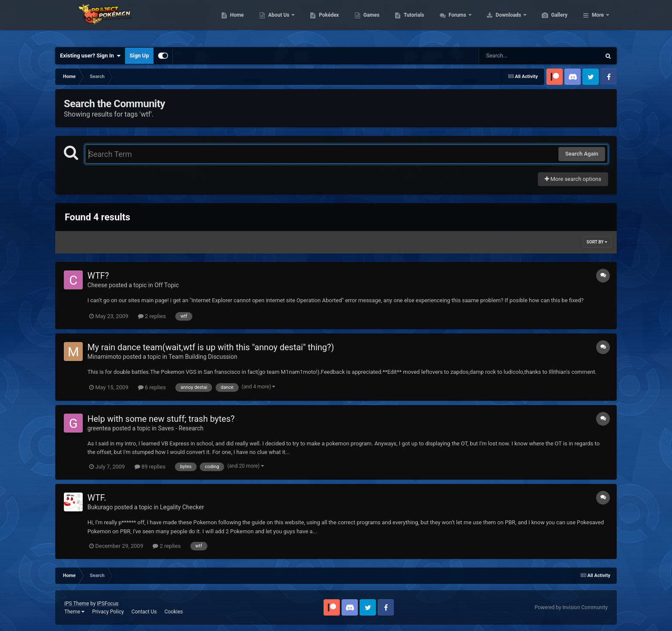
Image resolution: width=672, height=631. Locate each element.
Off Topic (166, 285)
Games (412, 21)
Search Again (582, 154)
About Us (320, 21)
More (598, 21)
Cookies (174, 612)
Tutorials (454, 21)
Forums (499, 21)
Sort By (597, 242)
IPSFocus (108, 604)
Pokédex (369, 21)
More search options (573, 179)
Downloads (550, 21)
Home (277, 21)
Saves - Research (181, 428)
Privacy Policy (108, 612)
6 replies (152, 387)
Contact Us (144, 612)
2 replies (152, 316)
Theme (74, 612)
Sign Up (139, 56)
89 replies (150, 467)
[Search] (518, 56)
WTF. (97, 498)
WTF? (98, 276)
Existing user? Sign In (90, 56)
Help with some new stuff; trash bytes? (161, 419)
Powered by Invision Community (571, 607)
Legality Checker (182, 507)
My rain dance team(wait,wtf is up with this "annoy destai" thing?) (211, 347)
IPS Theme (77, 604)
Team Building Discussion (203, 357)
